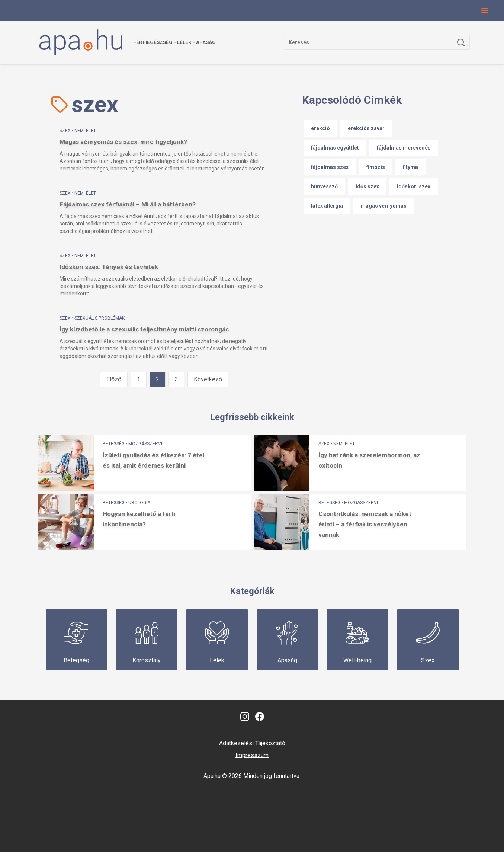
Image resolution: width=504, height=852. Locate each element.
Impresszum (252, 755)
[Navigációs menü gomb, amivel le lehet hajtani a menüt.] (485, 10)
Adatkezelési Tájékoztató (252, 743)
